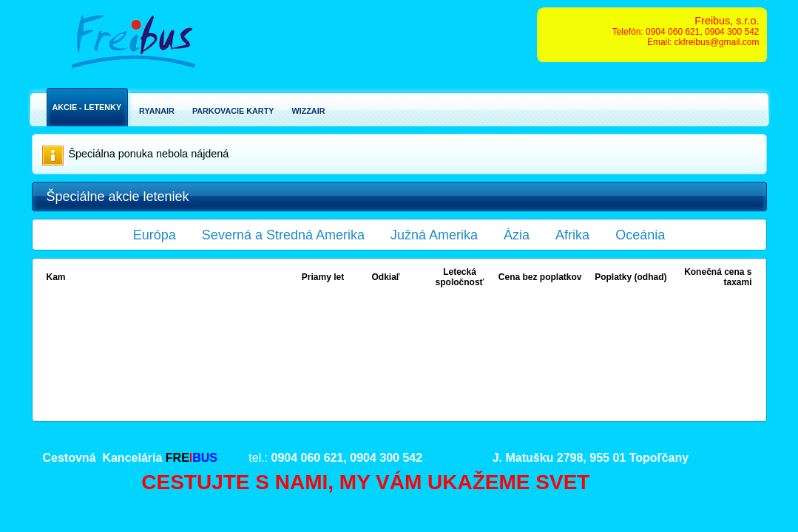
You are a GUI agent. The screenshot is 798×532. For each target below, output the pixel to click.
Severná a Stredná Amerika (283, 235)
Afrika (572, 235)
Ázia (517, 235)
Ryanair (157, 111)
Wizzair (308, 111)
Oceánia (640, 235)
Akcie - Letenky (87, 107)
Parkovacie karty (233, 111)
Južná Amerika (434, 235)
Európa (155, 235)
